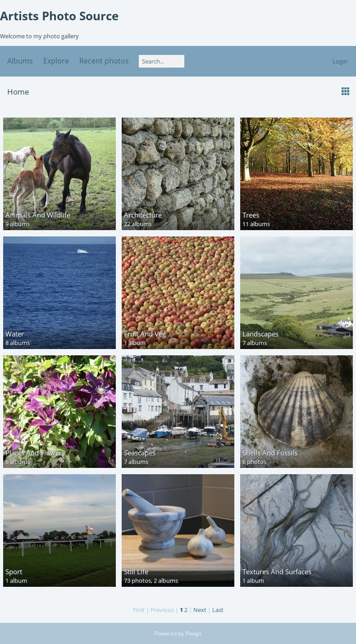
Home (18, 92)
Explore (56, 61)
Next (200, 610)
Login (340, 61)
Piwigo (193, 633)
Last (218, 610)
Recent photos (104, 61)
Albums (20, 61)
